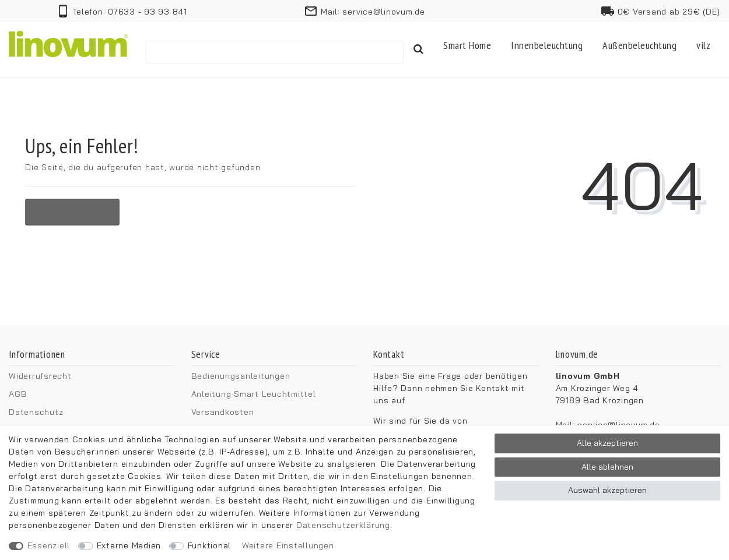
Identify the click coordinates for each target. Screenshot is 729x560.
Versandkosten (223, 412)
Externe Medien (129, 545)
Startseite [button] (72, 212)
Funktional (210, 545)
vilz (703, 45)
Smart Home (467, 45)
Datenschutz (36, 412)
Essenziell (49, 545)
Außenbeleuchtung (639, 45)
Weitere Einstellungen (288, 545)
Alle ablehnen (607, 467)
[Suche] (418, 49)
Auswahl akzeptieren (607, 490)
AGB (18, 394)
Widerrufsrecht (40, 376)
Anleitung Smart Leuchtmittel (254, 394)
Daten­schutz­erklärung (343, 525)
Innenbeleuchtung (547, 45)
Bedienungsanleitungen (241, 376)
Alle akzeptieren (607, 443)
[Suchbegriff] (275, 52)
